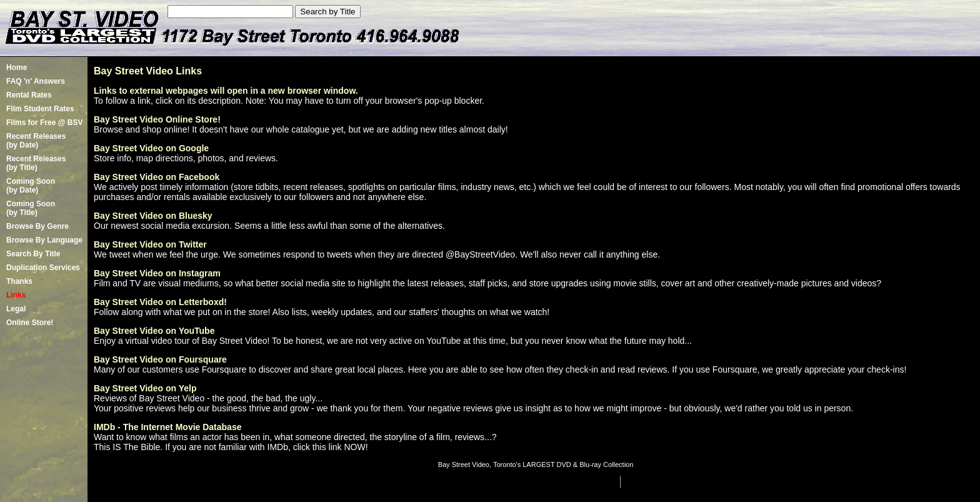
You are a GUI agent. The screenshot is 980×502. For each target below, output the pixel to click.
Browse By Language (44, 240)
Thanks (19, 281)
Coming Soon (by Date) (31, 186)
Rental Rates (29, 95)
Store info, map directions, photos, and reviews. (186, 158)
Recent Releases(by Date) (36, 141)
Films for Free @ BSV (44, 123)
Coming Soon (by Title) (31, 208)
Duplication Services (43, 268)
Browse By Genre (37, 226)
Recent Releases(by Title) (36, 163)
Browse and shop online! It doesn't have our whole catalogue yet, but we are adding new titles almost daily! (301, 129)
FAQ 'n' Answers (36, 81)
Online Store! (30, 323)
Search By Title (33, 254)
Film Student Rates (40, 109)
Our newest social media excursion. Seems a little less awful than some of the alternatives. (269, 226)
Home (17, 68)
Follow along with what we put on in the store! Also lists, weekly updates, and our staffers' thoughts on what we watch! (322, 312)
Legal (16, 309)
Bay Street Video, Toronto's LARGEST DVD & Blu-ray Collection (536, 464)
